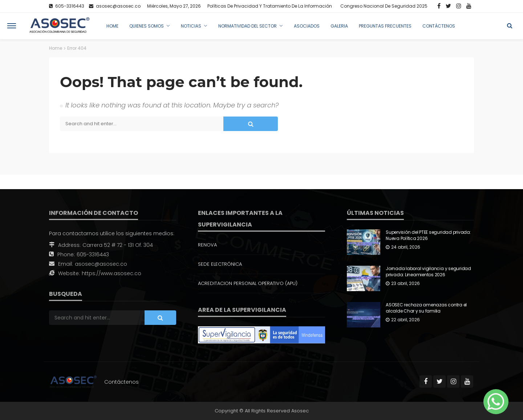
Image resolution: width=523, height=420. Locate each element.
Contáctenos (439, 26)
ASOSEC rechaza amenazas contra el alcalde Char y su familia (426, 308)
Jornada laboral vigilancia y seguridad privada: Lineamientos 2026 (428, 272)
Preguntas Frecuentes (385, 26)
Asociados (307, 26)
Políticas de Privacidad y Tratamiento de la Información (270, 6)
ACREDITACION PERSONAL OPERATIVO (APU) (248, 283)
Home (112, 26)
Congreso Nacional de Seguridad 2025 (384, 6)
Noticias (191, 26)
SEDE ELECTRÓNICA (220, 264)
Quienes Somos (147, 26)
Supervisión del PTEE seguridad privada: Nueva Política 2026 (428, 235)
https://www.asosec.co (112, 273)
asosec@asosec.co (101, 264)
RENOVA (207, 245)
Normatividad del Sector (248, 26)
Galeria (339, 26)
